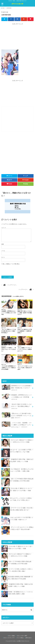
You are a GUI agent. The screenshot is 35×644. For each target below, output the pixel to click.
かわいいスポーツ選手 (22, 636)
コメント (4, 228)
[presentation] (14, 270)
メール (3, 251)
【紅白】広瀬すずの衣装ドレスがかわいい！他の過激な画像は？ (17, 406)
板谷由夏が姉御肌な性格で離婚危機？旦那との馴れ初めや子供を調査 (20, 578)
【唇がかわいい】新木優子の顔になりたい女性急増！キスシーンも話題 (17, 416)
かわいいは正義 (17, 641)
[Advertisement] (18, 37)
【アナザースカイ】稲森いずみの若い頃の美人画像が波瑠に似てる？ (22, 509)
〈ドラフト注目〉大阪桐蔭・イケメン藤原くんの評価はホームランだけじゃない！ (17, 425)
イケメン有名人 (20, 638)
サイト (3, 257)
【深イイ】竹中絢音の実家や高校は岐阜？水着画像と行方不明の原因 (22, 480)
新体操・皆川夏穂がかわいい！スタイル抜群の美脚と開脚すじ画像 (20, 593)
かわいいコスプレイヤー (9, 638)
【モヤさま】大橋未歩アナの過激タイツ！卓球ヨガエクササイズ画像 (22, 441)
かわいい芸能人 (12, 636)
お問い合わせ (28, 638)
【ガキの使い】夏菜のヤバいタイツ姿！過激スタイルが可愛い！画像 (21, 489)
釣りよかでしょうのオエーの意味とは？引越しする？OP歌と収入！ (21, 499)
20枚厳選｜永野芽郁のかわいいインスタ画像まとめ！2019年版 (17, 397)
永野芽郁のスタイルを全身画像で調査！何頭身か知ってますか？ (17, 388)
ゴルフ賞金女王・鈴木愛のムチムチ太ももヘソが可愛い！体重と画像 (22, 470)
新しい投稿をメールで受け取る (11, 264)
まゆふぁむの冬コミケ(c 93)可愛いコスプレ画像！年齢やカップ (22, 519)
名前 (3, 244)
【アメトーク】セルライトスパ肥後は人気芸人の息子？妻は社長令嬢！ (22, 528)
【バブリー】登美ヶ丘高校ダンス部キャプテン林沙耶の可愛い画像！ (20, 570)
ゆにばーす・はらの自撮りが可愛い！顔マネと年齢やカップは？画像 (22, 451)
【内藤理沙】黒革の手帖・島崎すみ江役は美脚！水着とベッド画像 (22, 460)
